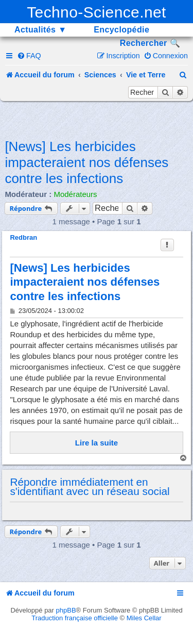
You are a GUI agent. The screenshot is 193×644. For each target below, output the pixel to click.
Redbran (23, 237)
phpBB (66, 610)
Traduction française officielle (75, 618)
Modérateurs (75, 194)
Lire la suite (97, 443)
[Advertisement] (99, 119)
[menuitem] (29, 56)
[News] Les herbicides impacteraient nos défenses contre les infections (86, 162)
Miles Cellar (144, 618)
